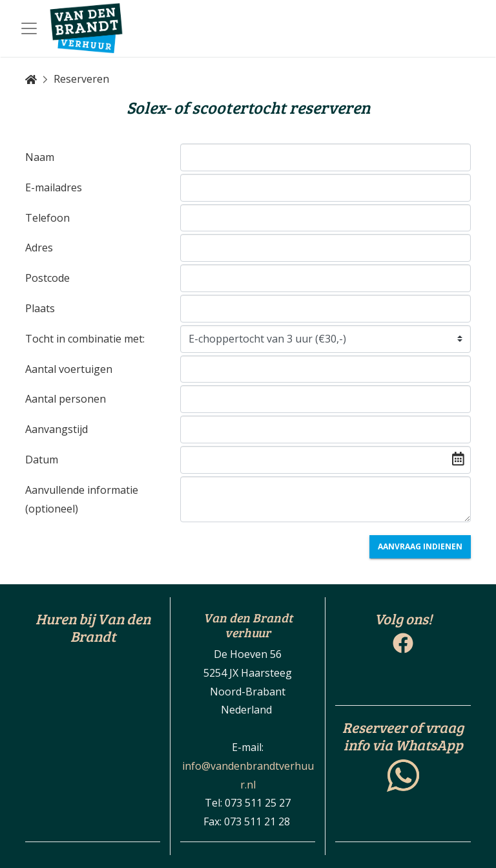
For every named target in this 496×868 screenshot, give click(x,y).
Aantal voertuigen (69, 369)
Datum (42, 460)
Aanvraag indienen (420, 546)
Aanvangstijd (57, 429)
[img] (458, 459)
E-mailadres (54, 187)
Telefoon (47, 218)
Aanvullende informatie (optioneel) (82, 499)
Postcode (47, 278)
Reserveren (81, 79)
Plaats (40, 308)
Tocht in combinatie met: (85, 339)
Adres (39, 248)
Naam (40, 157)
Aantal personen (66, 399)
